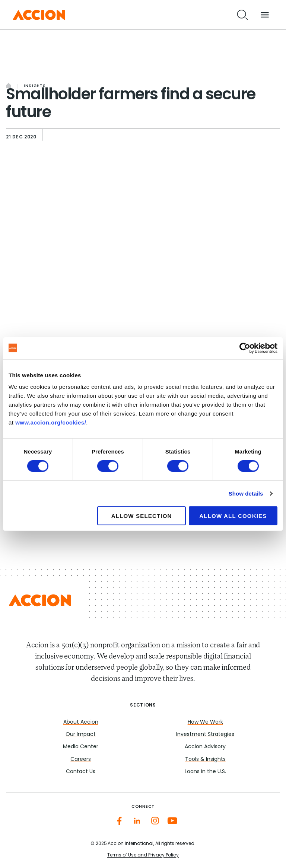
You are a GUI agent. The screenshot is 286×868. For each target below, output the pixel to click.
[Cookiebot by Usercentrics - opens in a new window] (245, 348)
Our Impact (81, 735)
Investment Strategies (205, 735)
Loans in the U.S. (205, 772)
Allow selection (142, 516)
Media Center (81, 747)
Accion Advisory (205, 747)
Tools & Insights (205, 760)
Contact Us (81, 772)
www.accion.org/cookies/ (51, 422)
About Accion (81, 722)
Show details (246, 493)
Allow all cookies (233, 516)
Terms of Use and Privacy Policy (143, 855)
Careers (81, 760)
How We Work (205, 722)
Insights (35, 86)
